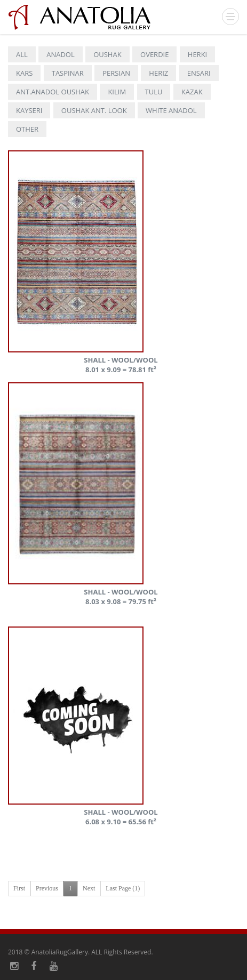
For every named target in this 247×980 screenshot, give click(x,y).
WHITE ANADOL (171, 110)
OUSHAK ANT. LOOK (94, 110)
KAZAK (192, 92)
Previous (47, 888)
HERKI (197, 54)
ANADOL (61, 54)
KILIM (117, 92)
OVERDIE (154, 54)
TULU (154, 92)
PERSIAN (116, 73)
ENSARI (199, 73)
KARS (24, 73)
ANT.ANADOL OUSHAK (53, 92)
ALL (22, 54)
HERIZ (158, 73)
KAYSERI (29, 110)
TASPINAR (68, 73)
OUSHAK (107, 54)
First (19, 888)
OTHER (27, 129)
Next (89, 888)
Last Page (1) (123, 888)
